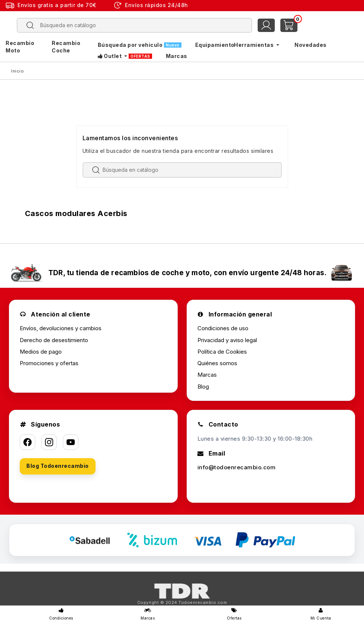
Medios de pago (41, 352)
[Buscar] (140, 25)
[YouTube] (71, 442)
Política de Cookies (222, 352)
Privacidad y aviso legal (227, 340)
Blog (203, 387)
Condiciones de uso (223, 328)
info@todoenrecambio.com (237, 467)
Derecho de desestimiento (54, 340)
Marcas (207, 375)
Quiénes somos (217, 363)
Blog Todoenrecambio (58, 466)
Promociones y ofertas (49, 363)
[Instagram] (49, 442)
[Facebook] (28, 442)
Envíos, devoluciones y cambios (61, 328)
